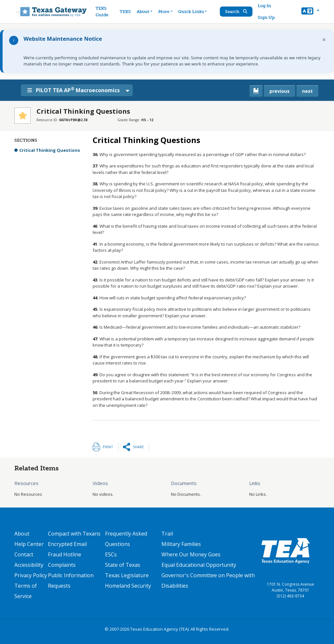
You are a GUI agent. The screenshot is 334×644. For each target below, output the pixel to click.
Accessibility (29, 565)
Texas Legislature (127, 575)
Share (138, 447)
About (22, 534)
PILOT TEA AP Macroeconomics (78, 90)
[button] (310, 12)
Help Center (29, 544)
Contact (24, 554)
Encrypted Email (67, 544)
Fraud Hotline (65, 554)
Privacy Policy (31, 575)
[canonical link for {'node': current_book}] (256, 91)
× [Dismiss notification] (324, 40)
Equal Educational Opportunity (199, 565)
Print (108, 447)
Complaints (62, 565)
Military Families (181, 544)
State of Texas (123, 565)
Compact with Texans (74, 534)
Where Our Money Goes (191, 554)
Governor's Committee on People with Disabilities (208, 580)
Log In (265, 6)
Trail (167, 534)
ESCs (111, 554)
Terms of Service (26, 591)
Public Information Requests (71, 580)
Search (237, 12)
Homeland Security (128, 586)
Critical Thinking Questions (50, 150)
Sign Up (267, 17)
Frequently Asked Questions (126, 539)
